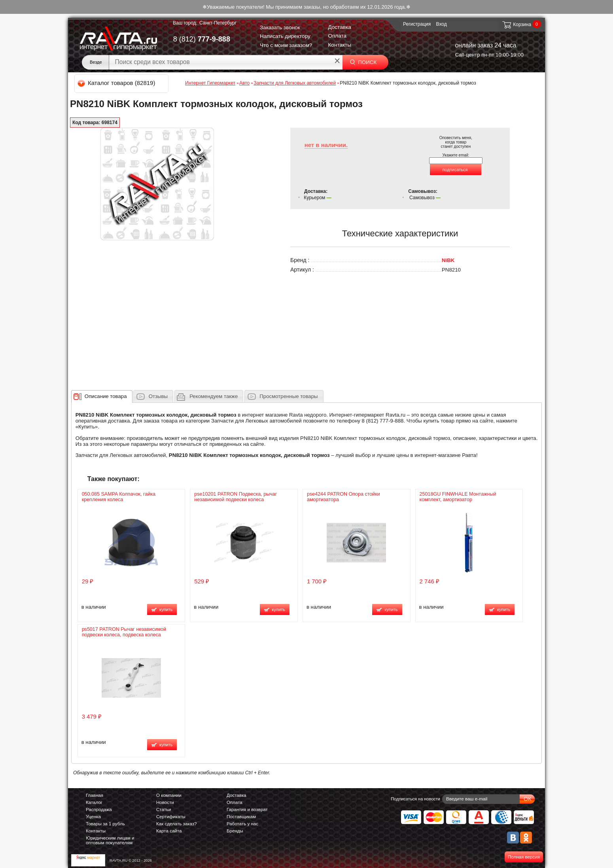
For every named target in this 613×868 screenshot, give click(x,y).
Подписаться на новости (415, 799)
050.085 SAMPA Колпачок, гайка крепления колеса (119, 497)
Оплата (337, 36)
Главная (95, 795)
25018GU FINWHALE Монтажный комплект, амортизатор (458, 497)
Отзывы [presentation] (158, 396)
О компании (169, 795)
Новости (165, 802)
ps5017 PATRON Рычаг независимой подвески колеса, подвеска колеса (124, 632)
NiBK (448, 260)
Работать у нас (242, 824)
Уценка (93, 817)
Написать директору (285, 36)
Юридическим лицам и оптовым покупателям (110, 840)
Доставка (339, 27)
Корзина (516, 25)
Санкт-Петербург (218, 23)
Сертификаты (171, 817)
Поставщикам (241, 817)
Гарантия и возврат (247, 810)
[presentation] (106, 396)
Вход (442, 24)
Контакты (340, 45)
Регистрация (417, 24)
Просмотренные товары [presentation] (289, 396)
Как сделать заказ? (177, 824)
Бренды (235, 831)
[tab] (102, 396)
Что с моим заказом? (286, 45)
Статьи (164, 810)
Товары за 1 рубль (105, 824)
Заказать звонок (280, 27)
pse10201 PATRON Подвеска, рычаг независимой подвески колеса (236, 497)
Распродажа (99, 810)
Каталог (94, 802)
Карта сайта (169, 831)
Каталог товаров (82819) (117, 83)
